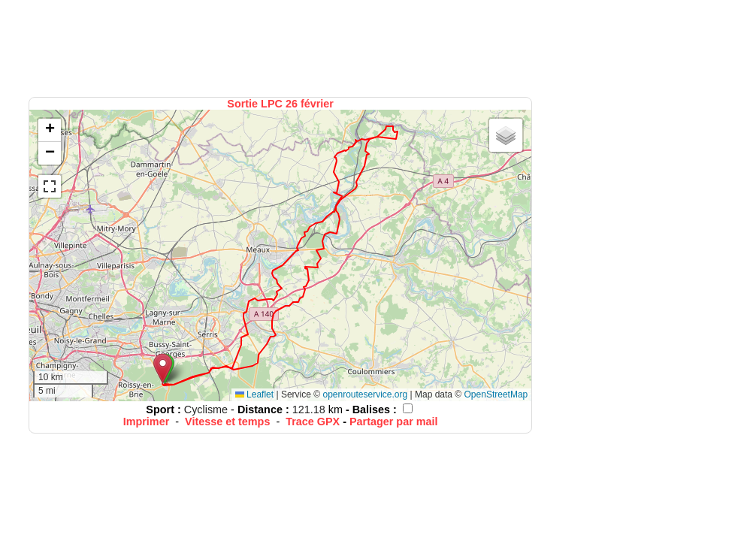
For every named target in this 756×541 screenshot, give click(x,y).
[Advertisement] (282, 47)
